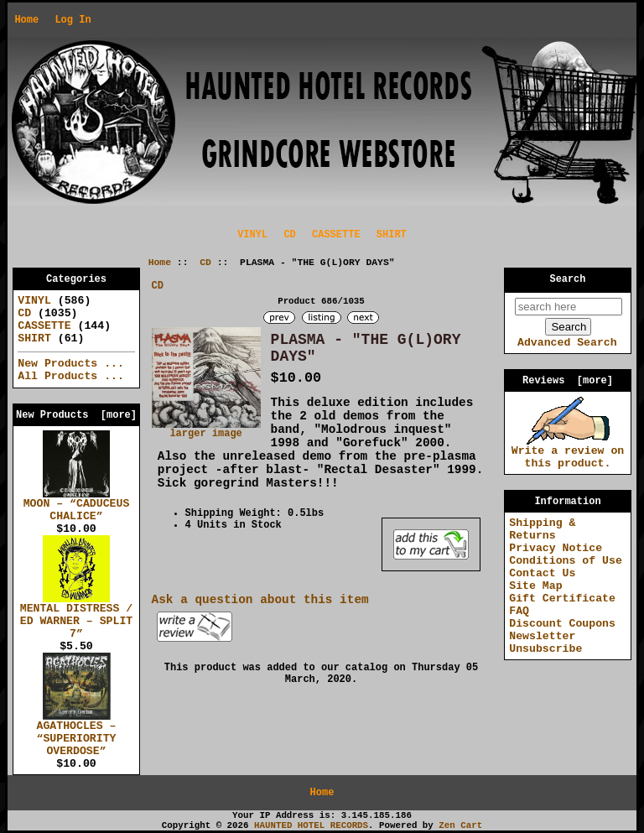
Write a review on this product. (568, 453)
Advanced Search (567, 343)
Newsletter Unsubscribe (545, 643)
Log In (73, 20)
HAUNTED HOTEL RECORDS (311, 825)
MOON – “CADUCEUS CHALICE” (77, 505)
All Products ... (71, 376)
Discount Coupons (562, 624)
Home (26, 20)
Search (568, 279)
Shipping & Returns (542, 529)
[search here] (569, 307)
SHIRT (392, 235)
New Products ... (71, 364)
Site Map (535, 586)
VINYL (252, 235)
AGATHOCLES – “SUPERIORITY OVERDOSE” (77, 734)
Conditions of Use (566, 561)
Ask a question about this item (260, 600)
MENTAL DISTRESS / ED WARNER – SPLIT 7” (77, 617)
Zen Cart (460, 825)
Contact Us (542, 573)
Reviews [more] (568, 381)
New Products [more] (76, 415)
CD (205, 263)
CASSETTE (336, 235)
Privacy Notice (556, 548)
